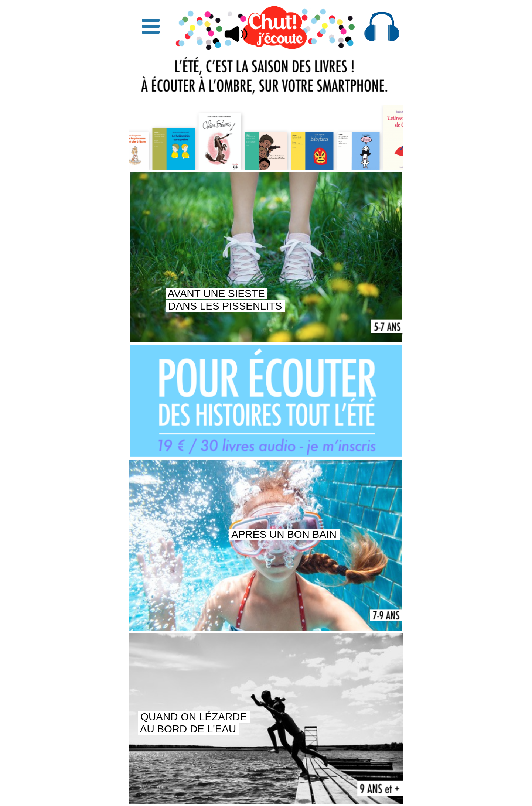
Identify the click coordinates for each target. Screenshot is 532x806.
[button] (151, 27)
